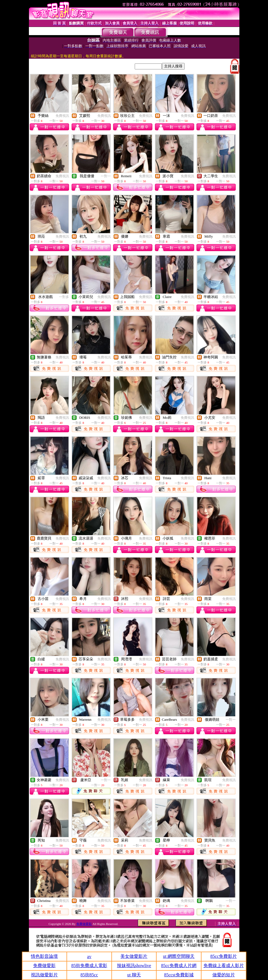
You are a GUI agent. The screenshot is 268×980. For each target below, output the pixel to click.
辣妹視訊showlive (134, 966)
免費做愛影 (84, 924)
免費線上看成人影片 (224, 966)
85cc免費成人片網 (179, 966)
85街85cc (89, 975)
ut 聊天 (134, 975)
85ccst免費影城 (179, 975)
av (89, 957)
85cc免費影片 (224, 956)
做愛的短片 (224, 975)
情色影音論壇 (44, 956)
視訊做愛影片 (44, 975)
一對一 (106, 176)
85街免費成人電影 (89, 966)
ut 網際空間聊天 (179, 956)
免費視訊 (62, 116)
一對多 (64, 297)
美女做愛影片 (134, 956)
